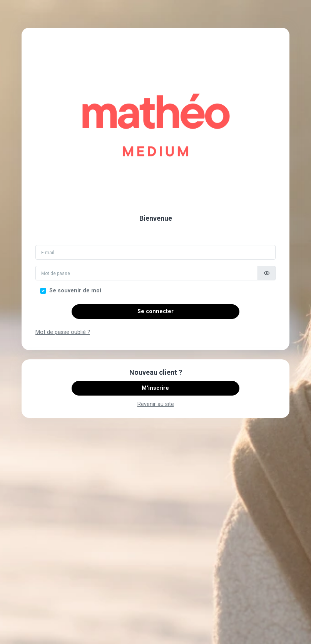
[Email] (155, 252)
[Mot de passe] (147, 273)
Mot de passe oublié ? (63, 332)
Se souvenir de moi (75, 291)
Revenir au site (156, 404)
